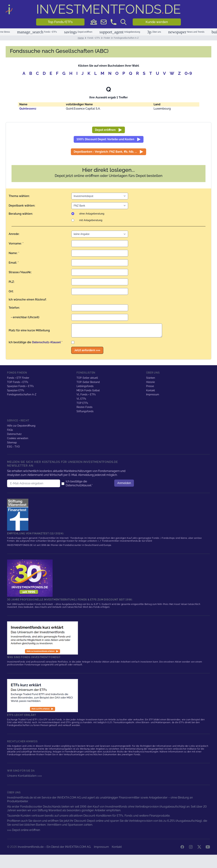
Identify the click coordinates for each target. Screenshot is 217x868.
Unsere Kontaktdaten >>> (25, 776)
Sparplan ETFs (16, 390)
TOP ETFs (82, 403)
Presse (150, 386)
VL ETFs (81, 399)
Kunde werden (157, 22)
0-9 (188, 73)
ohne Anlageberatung (92, 214)
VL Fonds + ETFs (86, 394)
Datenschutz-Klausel (46, 342)
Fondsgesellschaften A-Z (22, 394)
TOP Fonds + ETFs (18, 382)
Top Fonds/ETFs (60, 22)
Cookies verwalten (18, 438)
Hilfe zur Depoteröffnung (21, 426)
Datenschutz (14, 434)
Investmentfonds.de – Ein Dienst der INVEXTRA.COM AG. (54, 847)
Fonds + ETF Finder (18, 378)
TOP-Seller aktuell (87, 378)
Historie (150, 382)
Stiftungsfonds (85, 411)
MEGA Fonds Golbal (88, 390)
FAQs (10, 430)
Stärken (151, 378)
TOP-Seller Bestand (88, 382)
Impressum (153, 394)
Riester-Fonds (84, 407)
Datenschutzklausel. (79, 485)
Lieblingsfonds (85, 386)
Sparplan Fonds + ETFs (20, 386)
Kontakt (151, 390)
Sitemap (12, 443)
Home (81, 38)
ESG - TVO (13, 447)
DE (108, 9)
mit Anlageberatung (91, 220)
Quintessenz (28, 109)
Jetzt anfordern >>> (87, 350)
